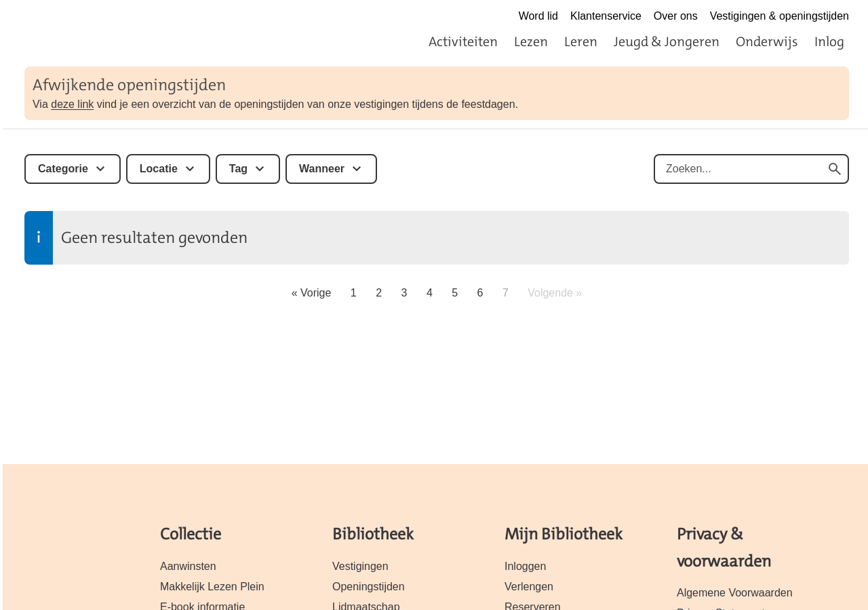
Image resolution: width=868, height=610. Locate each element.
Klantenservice (606, 16)
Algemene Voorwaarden (735, 593)
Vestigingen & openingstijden (780, 16)
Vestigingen (360, 566)
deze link (72, 104)
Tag (238, 169)
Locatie (159, 169)
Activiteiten (463, 41)
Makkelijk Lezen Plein (212, 587)
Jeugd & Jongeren (667, 41)
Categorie (63, 169)
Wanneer (322, 169)
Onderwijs (767, 41)
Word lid (538, 16)
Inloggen (525, 566)
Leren (581, 41)
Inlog (829, 41)
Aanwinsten (188, 566)
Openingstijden (369, 587)
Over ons (676, 16)
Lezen (531, 41)
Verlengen (529, 587)
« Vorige (312, 293)
